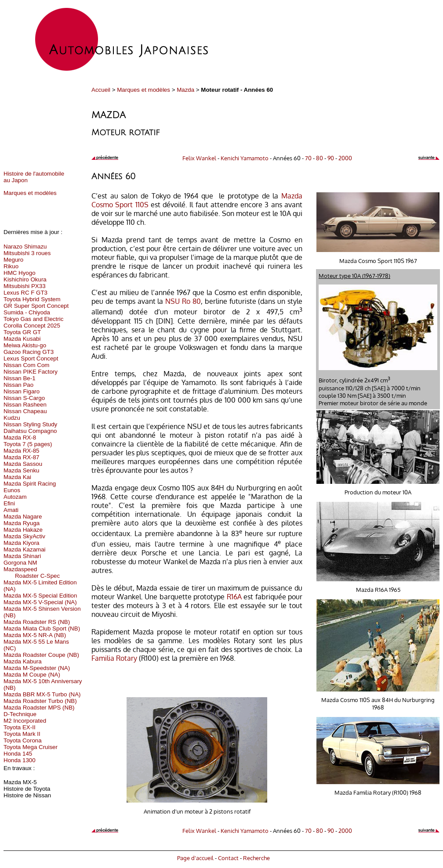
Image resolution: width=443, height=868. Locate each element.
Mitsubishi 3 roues (27, 253)
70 (308, 158)
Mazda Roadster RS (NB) (37, 622)
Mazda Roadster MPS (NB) (39, 708)
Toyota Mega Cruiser (31, 747)
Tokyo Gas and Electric (33, 319)
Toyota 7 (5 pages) (28, 444)
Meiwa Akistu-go (25, 345)
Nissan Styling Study (30, 424)
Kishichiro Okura (25, 279)
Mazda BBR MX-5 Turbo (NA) (42, 694)
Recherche (256, 858)
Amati (11, 510)
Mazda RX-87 (22, 457)
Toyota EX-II (20, 727)
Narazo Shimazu (25, 247)
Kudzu (12, 418)
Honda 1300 (20, 760)
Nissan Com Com (26, 365)
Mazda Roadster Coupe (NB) (41, 655)
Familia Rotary (114, 658)
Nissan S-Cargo (24, 398)
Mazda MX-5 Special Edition (40, 596)
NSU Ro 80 (183, 301)
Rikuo (11, 266)
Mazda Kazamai (25, 549)
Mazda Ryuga (22, 523)
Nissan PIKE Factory (31, 372)
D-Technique (20, 714)
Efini (9, 503)
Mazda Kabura (23, 661)
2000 (345, 158)
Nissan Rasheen (25, 405)
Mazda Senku (22, 470)
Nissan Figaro (22, 391)
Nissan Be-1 (20, 378)
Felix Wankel (199, 158)
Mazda (185, 90)
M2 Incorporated (25, 721)
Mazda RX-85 (22, 451)
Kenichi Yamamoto (245, 158)
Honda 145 (18, 754)
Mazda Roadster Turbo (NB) (40, 701)
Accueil (101, 90)
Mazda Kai (17, 477)
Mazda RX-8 (20, 438)
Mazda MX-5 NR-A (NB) (35, 635)
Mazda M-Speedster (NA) (37, 668)
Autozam (15, 497)
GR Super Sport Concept (36, 306)
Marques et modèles (143, 90)
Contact (228, 858)
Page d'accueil (195, 858)
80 (320, 158)
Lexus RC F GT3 (25, 293)
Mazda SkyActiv (24, 536)
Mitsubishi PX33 (25, 286)
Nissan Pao (18, 385)
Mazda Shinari (22, 556)
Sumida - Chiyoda (27, 312)
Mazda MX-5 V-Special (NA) (40, 602)
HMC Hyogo (20, 273)
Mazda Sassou (23, 464)
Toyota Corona (23, 740)
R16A (234, 597)
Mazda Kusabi (22, 339)
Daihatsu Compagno (30, 431)
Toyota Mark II (22, 734)
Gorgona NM (20, 563)
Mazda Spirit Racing (30, 484)
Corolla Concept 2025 (32, 326)
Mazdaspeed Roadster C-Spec (32, 573)
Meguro (13, 260)
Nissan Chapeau (25, 411)
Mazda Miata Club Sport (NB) (42, 628)
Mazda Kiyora (22, 543)
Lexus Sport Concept (31, 358)
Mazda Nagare (23, 517)
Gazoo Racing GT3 (29, 352)
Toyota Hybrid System (32, 299)
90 (331, 158)
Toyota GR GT (22, 332)
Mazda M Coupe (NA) (32, 675)
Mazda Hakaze (23, 530)
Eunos (12, 490)
